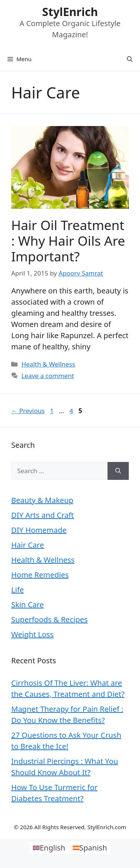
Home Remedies (40, 575)
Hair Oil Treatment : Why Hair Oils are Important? (68, 241)
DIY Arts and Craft (43, 515)
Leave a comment (48, 376)
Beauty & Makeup (42, 500)
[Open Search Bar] (130, 59)
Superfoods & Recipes (49, 619)
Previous (28, 411)
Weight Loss (32, 634)
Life (18, 590)
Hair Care (28, 545)
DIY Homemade (39, 530)
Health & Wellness (48, 364)
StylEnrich (70, 12)
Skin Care (27, 605)
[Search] (118, 471)
